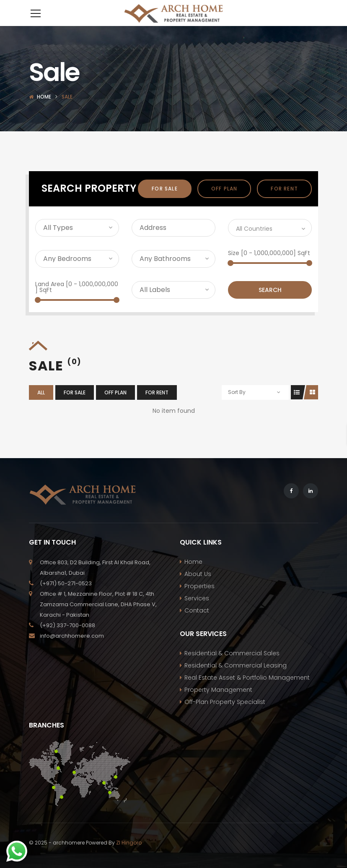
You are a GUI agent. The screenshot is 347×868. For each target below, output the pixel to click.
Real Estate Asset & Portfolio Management (247, 690)
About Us (198, 586)
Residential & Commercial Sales (232, 666)
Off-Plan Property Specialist (225, 714)
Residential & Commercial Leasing (236, 678)
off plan (224, 201)
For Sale (165, 201)
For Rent (284, 201)
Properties (199, 599)
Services (197, 611)
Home (44, 109)
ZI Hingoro (129, 855)
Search (270, 302)
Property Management (218, 702)
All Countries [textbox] (254, 241)
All (41, 405)
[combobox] (270, 240)
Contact (197, 623)
